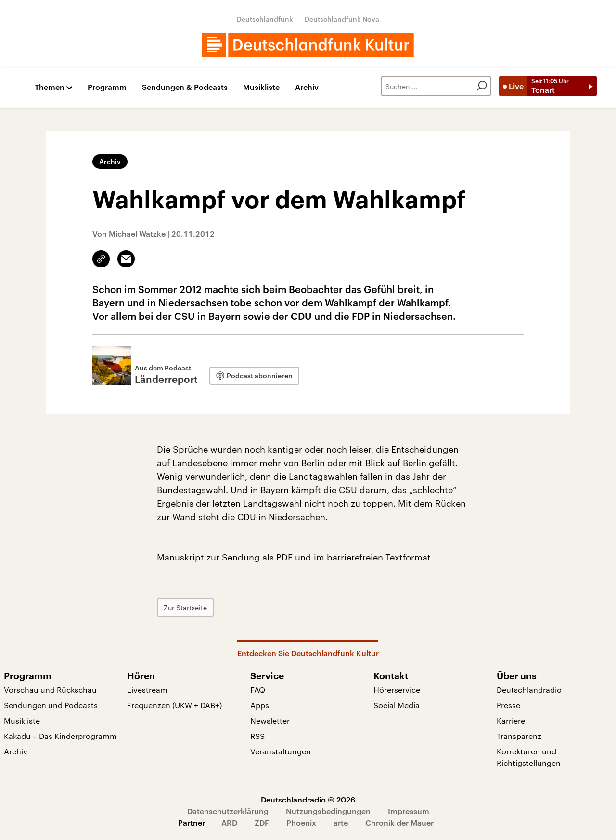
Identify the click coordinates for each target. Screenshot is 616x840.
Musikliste (261, 87)
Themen (50, 87)
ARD (229, 822)
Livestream (147, 690)
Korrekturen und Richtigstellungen (529, 757)
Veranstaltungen (281, 751)
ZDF (262, 822)
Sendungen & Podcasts (185, 87)
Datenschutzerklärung (228, 811)
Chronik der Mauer (399, 822)
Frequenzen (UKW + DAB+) (174, 705)
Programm (107, 87)
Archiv (307, 87)
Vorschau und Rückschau (50, 690)
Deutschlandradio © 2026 (308, 799)
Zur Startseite (185, 607)
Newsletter (270, 720)
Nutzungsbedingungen (328, 811)
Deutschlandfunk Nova (342, 19)
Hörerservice (397, 690)
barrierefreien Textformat (379, 557)
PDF (284, 557)
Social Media (397, 705)
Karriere (511, 720)
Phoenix (301, 822)
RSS (257, 736)
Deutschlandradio (529, 690)
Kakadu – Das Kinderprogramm (60, 736)
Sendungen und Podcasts (51, 705)
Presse (508, 705)
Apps (260, 705)
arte (341, 822)
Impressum (409, 811)
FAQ (258, 690)
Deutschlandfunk (265, 19)
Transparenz (519, 736)
